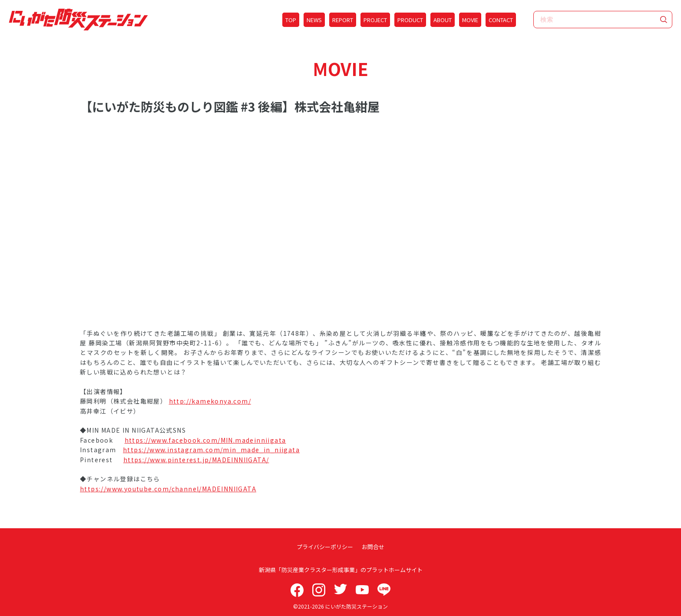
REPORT (343, 20)
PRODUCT (410, 20)
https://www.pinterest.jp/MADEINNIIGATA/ (196, 460)
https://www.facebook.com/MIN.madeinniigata (205, 440)
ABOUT (443, 20)
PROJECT (375, 20)
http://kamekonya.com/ (210, 401)
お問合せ (373, 547)
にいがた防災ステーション (357, 606)
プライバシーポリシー (325, 547)
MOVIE (470, 20)
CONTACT (501, 20)
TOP (291, 20)
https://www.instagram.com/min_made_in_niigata (211, 450)
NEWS (314, 20)
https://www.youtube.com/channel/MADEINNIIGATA (168, 489)
